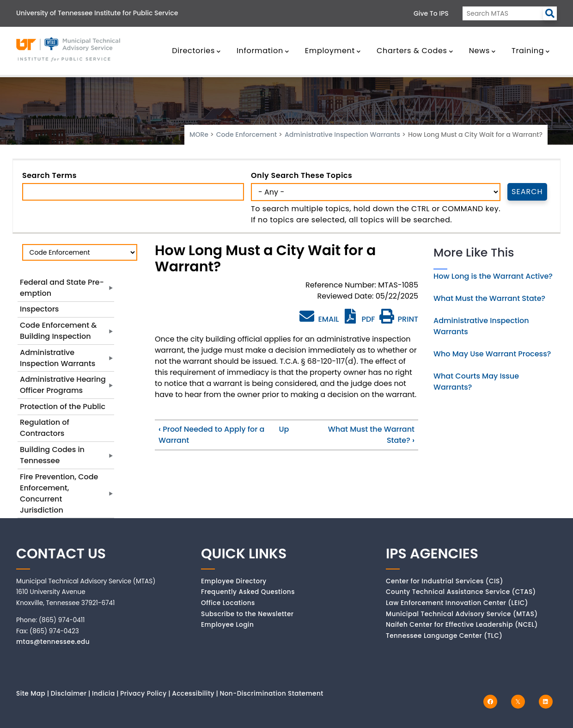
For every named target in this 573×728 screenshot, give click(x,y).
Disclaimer (69, 694)
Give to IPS (431, 13)
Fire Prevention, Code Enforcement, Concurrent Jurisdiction (59, 493)
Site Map (31, 694)
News (482, 51)
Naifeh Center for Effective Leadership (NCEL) (462, 625)
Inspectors (39, 309)
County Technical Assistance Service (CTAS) (461, 592)
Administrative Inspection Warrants (343, 135)
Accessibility (193, 694)
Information (263, 51)
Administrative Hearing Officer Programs (63, 385)
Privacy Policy (143, 694)
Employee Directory (234, 581)
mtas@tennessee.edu (53, 642)
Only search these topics (302, 175)
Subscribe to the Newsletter (247, 614)
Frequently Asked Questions (248, 592)
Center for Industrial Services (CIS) (445, 581)
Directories (196, 51)
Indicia (104, 694)
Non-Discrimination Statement (271, 694)
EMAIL (319, 317)
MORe (199, 135)
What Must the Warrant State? (489, 298)
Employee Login (227, 625)
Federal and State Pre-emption (62, 288)
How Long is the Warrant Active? (493, 276)
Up (284, 429)
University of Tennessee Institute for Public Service (97, 13)
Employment (333, 51)
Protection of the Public (63, 407)
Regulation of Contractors (45, 428)
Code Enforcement (247, 135)
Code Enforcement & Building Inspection (58, 331)
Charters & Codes (415, 51)
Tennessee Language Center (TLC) (444, 636)
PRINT (399, 319)
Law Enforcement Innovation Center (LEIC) (457, 603)
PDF (359, 319)
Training (531, 51)
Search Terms (49, 175)
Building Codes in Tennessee (52, 455)
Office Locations (228, 603)
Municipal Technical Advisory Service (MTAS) (462, 614)
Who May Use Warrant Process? (492, 354)
